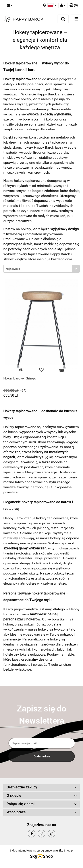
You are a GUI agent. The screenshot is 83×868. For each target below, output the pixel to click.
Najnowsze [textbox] (13, 269)
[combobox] (41, 269)
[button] (74, 5)
